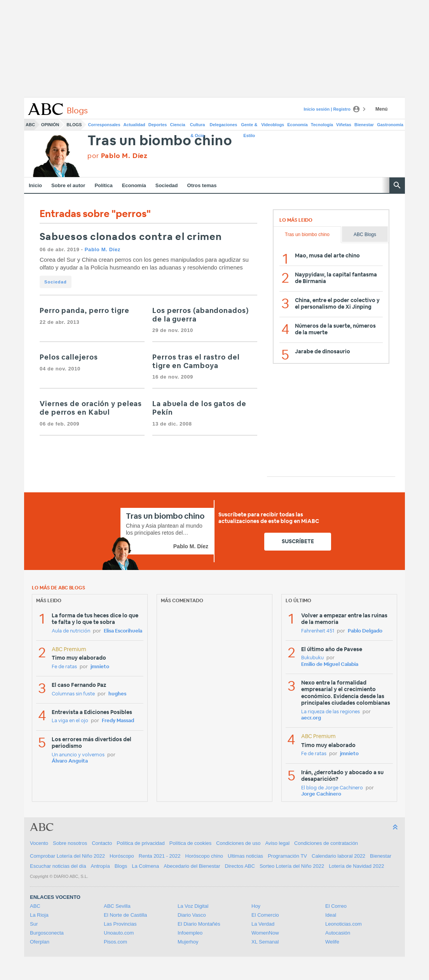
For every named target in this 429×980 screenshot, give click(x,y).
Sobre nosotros (70, 843)
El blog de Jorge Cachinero (332, 788)
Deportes (158, 125)
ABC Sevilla (117, 906)
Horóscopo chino (204, 856)
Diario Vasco (192, 915)
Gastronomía (390, 125)
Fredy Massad (118, 721)
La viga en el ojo (70, 721)
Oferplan (40, 942)
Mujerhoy (188, 942)
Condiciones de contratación (326, 843)
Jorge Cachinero (321, 794)
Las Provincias (120, 924)
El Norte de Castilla (125, 915)
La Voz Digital (193, 906)
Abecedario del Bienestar (192, 866)
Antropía (100, 866)
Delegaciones (224, 125)
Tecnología (322, 125)
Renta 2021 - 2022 (160, 856)
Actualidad (134, 125)
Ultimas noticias (245, 856)
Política (103, 185)
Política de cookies (190, 843)
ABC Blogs (365, 235)
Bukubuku (312, 658)
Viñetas (344, 125)
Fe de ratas (64, 667)
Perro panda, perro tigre (85, 311)
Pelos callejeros (69, 358)
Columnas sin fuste (73, 694)
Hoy (256, 906)
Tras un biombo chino (160, 141)
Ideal (331, 915)
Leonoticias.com (344, 924)
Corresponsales (104, 125)
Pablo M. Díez (103, 249)
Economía (297, 125)
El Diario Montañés (199, 924)
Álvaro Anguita (70, 761)
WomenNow (265, 933)
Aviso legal (277, 843)
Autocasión (338, 933)
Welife (332, 942)
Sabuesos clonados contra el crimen (131, 237)
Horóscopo (122, 856)
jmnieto (100, 667)
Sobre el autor (68, 185)
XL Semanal (265, 942)
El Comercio (265, 915)
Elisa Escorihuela (123, 631)
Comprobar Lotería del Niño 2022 (67, 856)
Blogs (74, 125)
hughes (117, 694)
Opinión (50, 125)
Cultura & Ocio (198, 126)
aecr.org (311, 718)
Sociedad (167, 185)
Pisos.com (115, 942)
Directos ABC (240, 866)
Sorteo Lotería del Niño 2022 (292, 866)
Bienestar (364, 125)
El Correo (336, 906)
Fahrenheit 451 (318, 631)
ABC (30, 125)
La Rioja (39, 915)
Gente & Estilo (249, 126)
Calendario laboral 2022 (338, 856)
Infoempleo (190, 933)
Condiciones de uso (238, 843)
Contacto (102, 843)
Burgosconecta (47, 933)
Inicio (35, 185)
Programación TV (287, 856)
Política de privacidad (141, 843)
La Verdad (263, 924)
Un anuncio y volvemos (78, 755)
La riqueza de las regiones (330, 712)
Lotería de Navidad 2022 (356, 866)
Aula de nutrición (71, 631)
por (118, 156)
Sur (34, 924)
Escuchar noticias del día (58, 866)
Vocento (39, 843)
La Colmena (145, 866)
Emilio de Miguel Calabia (330, 665)
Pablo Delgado (365, 631)
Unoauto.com (119, 933)
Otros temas (202, 185)
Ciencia (178, 125)
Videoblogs (273, 125)
